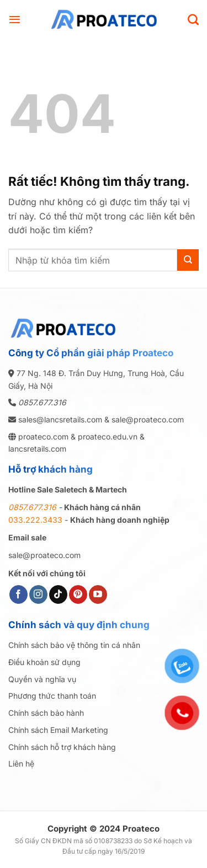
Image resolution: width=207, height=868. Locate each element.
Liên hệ (21, 763)
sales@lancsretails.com (60, 419)
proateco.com (42, 436)
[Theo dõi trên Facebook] (18, 594)
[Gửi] (188, 260)
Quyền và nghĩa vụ (42, 679)
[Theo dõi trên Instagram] (38, 594)
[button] (15, 19)
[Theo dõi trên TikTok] (58, 594)
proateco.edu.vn (108, 436)
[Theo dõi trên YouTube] (98, 594)
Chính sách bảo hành (46, 713)
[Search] (193, 19)
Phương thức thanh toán (52, 696)
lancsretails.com (37, 449)
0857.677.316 (42, 402)
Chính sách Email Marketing (58, 730)
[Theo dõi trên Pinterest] (78, 594)
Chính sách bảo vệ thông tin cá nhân (74, 645)
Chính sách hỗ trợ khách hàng (62, 747)
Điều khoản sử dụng (44, 662)
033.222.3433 (35, 520)
